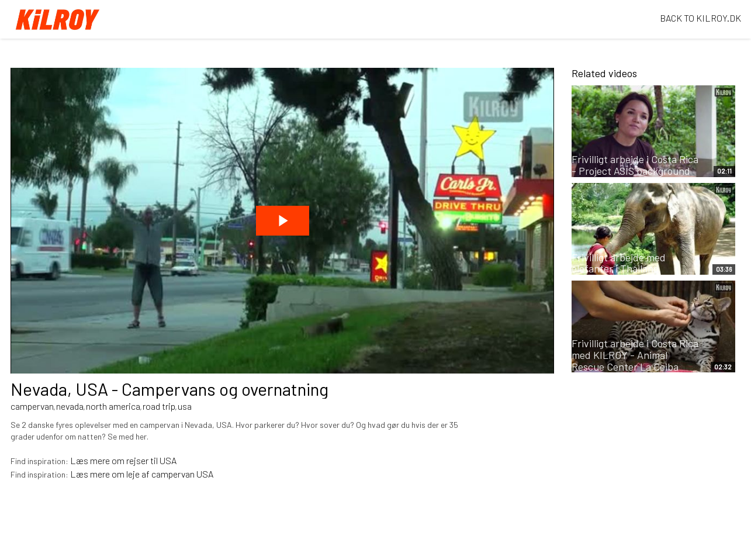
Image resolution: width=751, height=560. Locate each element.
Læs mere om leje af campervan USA (142, 474)
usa (185, 406)
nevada (70, 406)
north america (113, 406)
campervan (32, 406)
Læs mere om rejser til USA (123, 460)
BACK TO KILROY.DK (700, 18)
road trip (159, 406)
